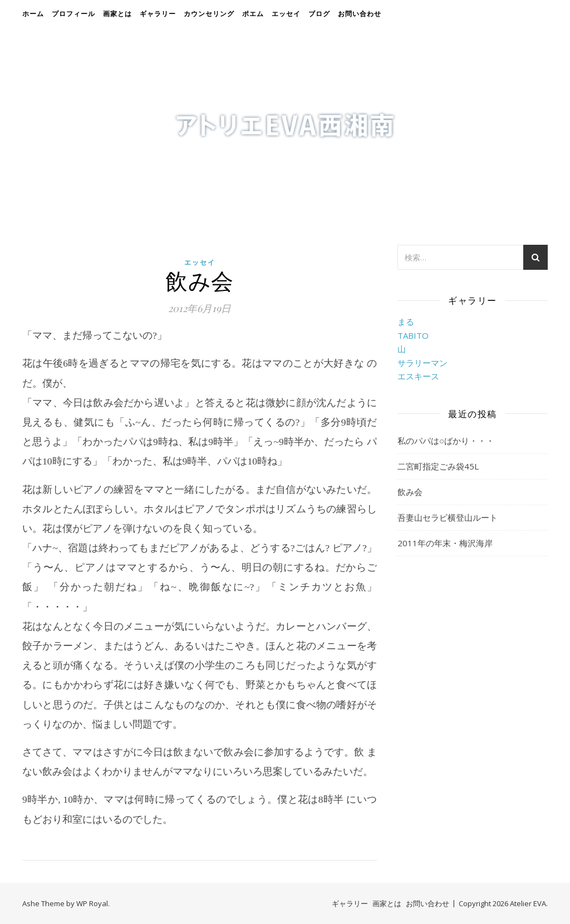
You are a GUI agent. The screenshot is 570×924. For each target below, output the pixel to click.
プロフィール (73, 14)
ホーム (33, 14)
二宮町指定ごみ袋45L (438, 466)
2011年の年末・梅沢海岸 (445, 543)
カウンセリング (209, 14)
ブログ (319, 14)
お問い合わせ (360, 14)
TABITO (413, 335)
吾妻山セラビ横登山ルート (448, 517)
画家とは (117, 14)
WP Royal (92, 903)
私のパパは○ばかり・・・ (446, 441)
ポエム (253, 14)
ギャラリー (158, 14)
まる (406, 322)
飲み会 (410, 492)
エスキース (418, 376)
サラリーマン (422, 363)
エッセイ (286, 14)
